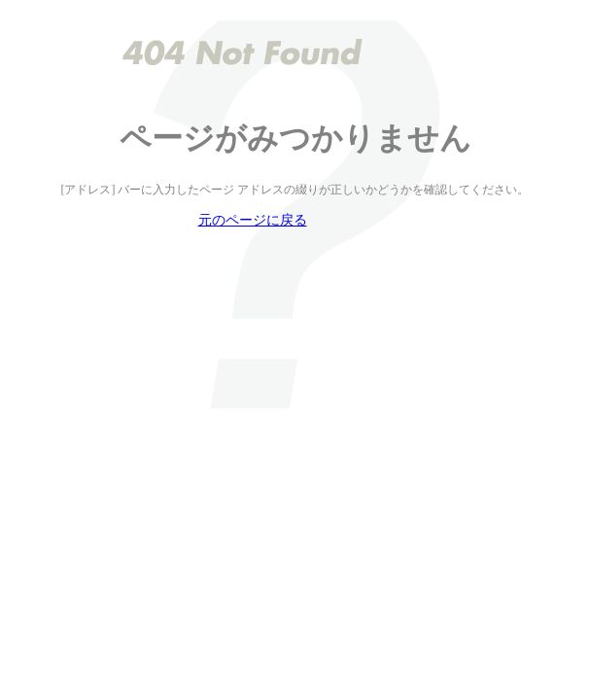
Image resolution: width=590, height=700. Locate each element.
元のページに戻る (253, 220)
